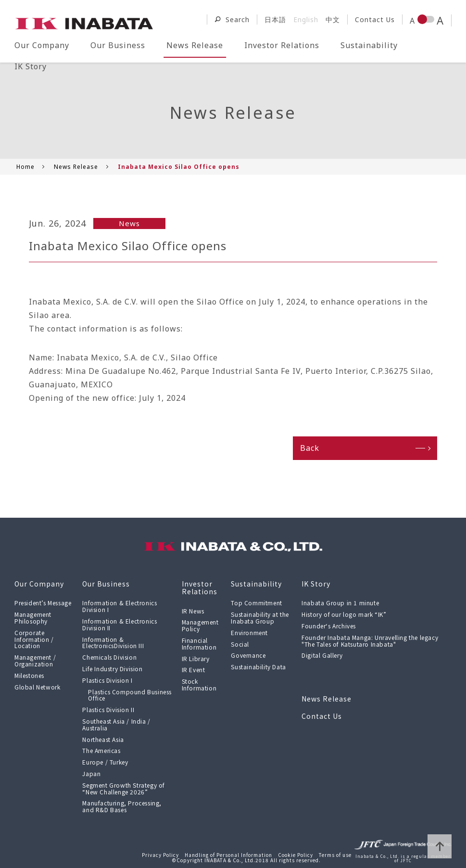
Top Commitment (256, 603)
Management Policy (200, 625)
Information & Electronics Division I (120, 606)
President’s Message (43, 603)
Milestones (29, 675)
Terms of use (335, 855)
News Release (195, 45)
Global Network (37, 687)
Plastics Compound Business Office (130, 695)
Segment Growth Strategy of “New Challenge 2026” (124, 788)
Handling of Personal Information (228, 855)
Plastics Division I (107, 680)
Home (25, 167)
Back (310, 448)
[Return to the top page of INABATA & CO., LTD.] (84, 22)
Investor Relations (282, 45)
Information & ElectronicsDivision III (113, 643)
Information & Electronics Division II (120, 624)
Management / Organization (35, 660)
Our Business (118, 45)
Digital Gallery (322, 655)
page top (440, 846)
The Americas (101, 750)
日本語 (275, 19)
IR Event (194, 670)
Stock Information (199, 684)
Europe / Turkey (105, 762)
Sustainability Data (258, 667)
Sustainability (369, 45)
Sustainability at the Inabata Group (260, 618)
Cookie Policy (296, 855)
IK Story (31, 66)
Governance (248, 655)
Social (240, 644)
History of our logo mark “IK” (344, 614)
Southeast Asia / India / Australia (116, 724)
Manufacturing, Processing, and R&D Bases (122, 806)
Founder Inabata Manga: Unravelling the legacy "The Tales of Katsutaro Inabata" (370, 641)
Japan (91, 773)
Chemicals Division (109, 657)
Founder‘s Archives (329, 626)
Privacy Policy (160, 855)
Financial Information (199, 644)
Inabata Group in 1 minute (340, 603)
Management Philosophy (33, 618)
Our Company (42, 45)
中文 (333, 19)
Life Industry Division (112, 669)
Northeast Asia (103, 739)
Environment (249, 632)
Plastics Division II (108, 709)
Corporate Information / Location (34, 639)
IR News (193, 611)
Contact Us (375, 19)
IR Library (196, 658)
